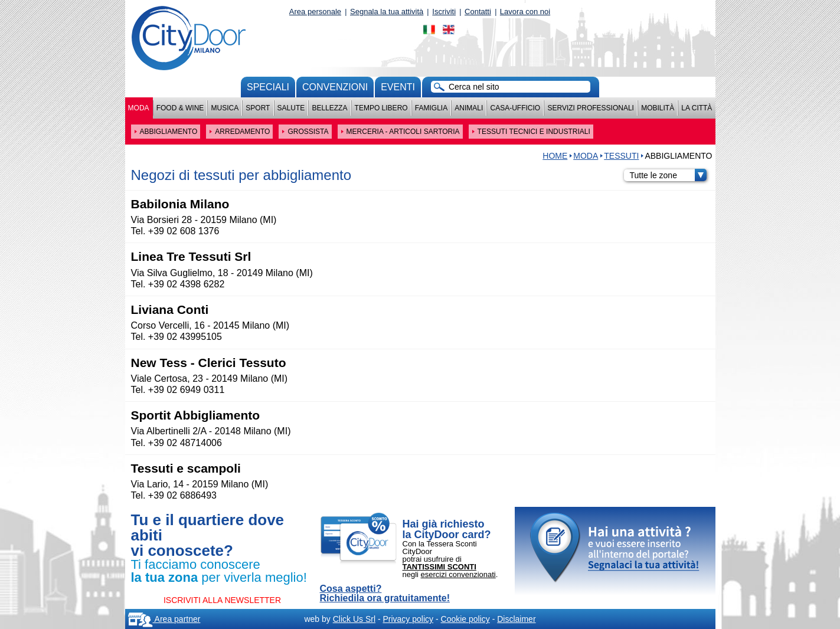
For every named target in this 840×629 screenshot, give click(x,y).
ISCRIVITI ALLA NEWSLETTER (222, 600)
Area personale (315, 12)
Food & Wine (180, 108)
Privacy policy (408, 619)
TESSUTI (621, 156)
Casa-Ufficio (515, 108)
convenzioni (335, 87)
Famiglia (431, 108)
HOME (555, 156)
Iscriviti (444, 12)
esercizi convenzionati (458, 574)
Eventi (398, 87)
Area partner (164, 619)
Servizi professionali (590, 108)
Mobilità (658, 108)
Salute (291, 108)
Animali (469, 108)
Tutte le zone (668, 175)
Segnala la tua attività (387, 12)
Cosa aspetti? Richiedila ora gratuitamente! (385, 594)
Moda (139, 108)
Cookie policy (465, 619)
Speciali (268, 87)
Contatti (478, 12)
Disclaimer (516, 619)
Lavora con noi (525, 12)
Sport (258, 108)
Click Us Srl (354, 619)
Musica (225, 108)
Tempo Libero (381, 108)
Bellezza (329, 108)
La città (697, 108)
